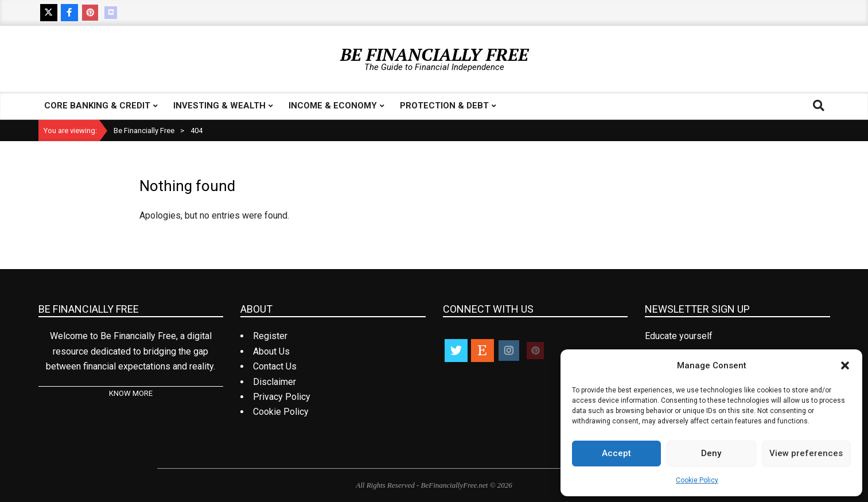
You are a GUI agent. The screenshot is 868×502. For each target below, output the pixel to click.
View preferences (806, 453)
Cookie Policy (697, 480)
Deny (711, 453)
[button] (845, 365)
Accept (616, 453)
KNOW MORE (131, 393)
